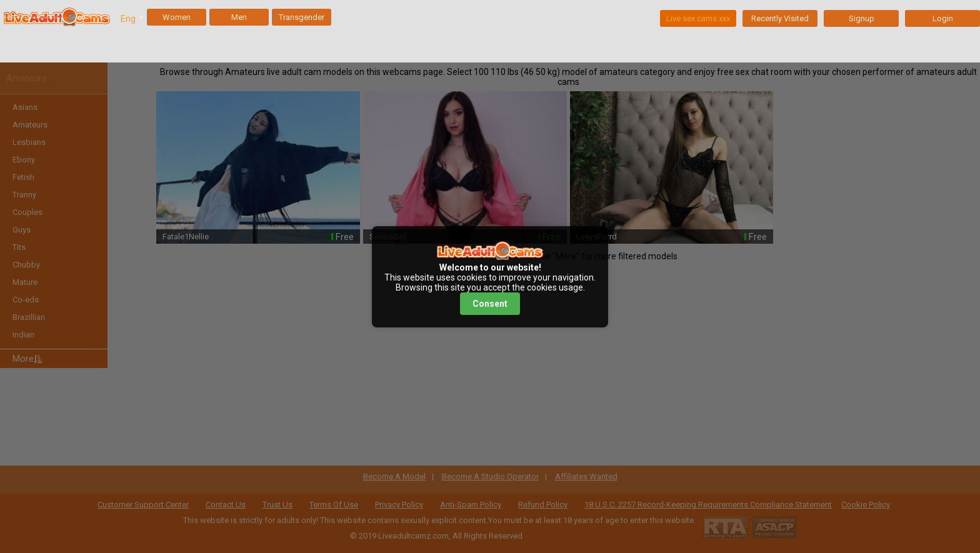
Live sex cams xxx (698, 18)
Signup (862, 18)
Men (239, 17)
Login (943, 18)
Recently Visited (780, 18)
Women (177, 17)
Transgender (302, 17)
